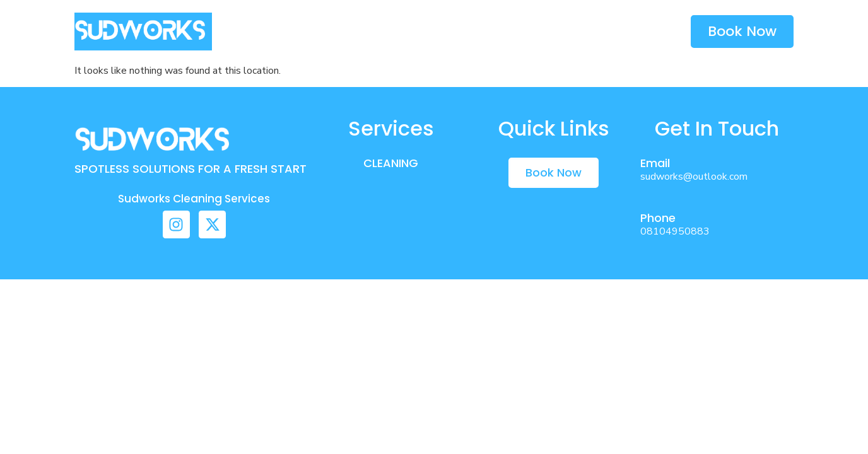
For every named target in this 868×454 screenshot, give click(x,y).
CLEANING (391, 163)
